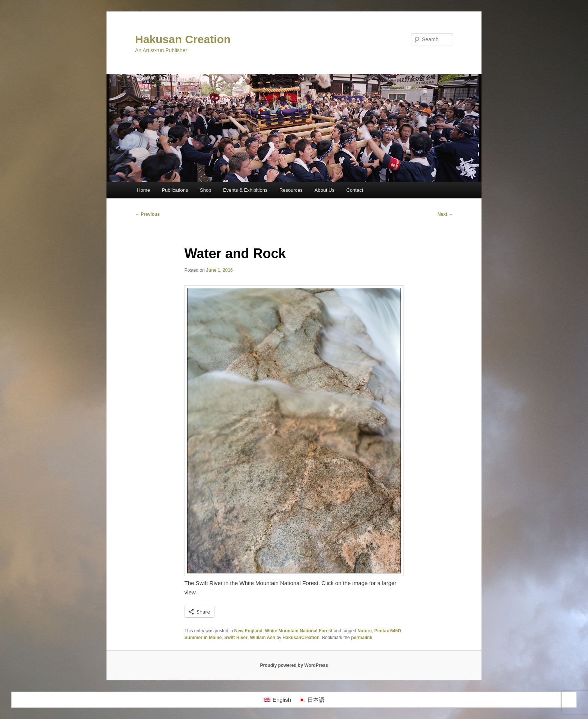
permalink (362, 638)
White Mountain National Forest (299, 631)
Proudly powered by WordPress (294, 665)
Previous (147, 214)
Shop (205, 190)
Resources (291, 190)
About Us (325, 190)
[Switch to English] (277, 700)
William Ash (263, 638)
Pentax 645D (388, 631)
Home (143, 190)
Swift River (236, 638)
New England (248, 631)
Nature (364, 631)
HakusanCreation (301, 638)
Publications (175, 190)
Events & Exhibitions (245, 190)
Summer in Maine (203, 638)
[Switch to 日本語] (311, 700)
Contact (355, 190)
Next (445, 214)
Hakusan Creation (183, 39)
